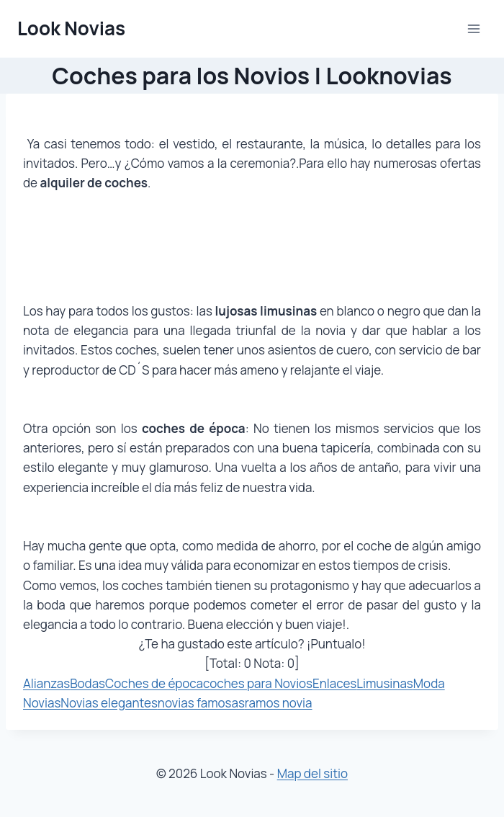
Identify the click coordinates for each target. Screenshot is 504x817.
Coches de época (154, 683)
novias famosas (201, 703)
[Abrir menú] (473, 28)
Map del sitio (312, 773)
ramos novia (279, 703)
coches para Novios (258, 683)
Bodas (87, 683)
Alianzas (46, 683)
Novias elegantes (109, 703)
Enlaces (334, 683)
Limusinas (385, 683)
